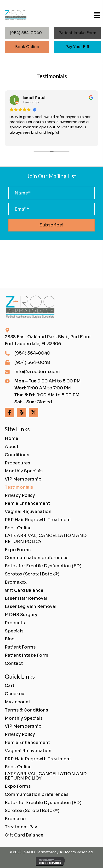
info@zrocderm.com (37, 372)
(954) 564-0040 (32, 353)
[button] (51, 225)
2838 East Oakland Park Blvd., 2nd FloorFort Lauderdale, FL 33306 (48, 340)
